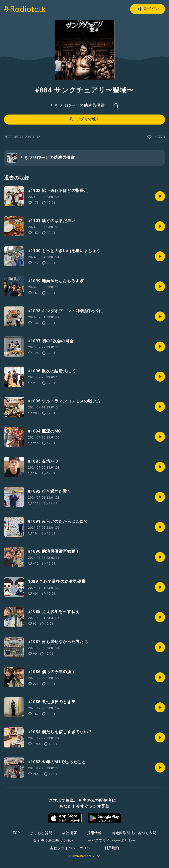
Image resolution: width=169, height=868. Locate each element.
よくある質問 (41, 833)
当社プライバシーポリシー (72, 848)
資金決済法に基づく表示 (53, 840)
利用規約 (112, 848)
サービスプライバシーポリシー (110, 840)
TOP (16, 833)
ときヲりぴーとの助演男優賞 (77, 105)
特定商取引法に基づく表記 (134, 833)
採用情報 (95, 833)
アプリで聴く (84, 120)
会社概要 (69, 833)
